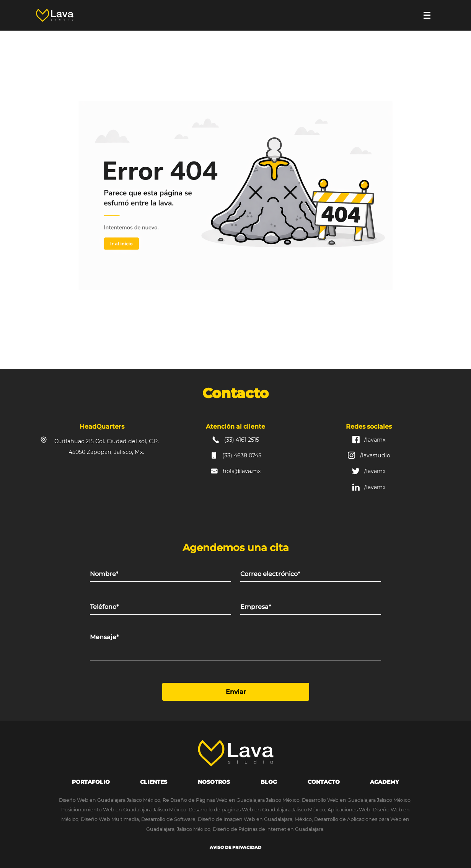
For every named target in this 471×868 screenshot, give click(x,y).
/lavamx (375, 440)
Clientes (154, 782)
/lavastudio (375, 455)
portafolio (91, 782)
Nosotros (214, 782)
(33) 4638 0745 (242, 455)
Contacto (324, 782)
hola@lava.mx (242, 471)
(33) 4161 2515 (242, 440)
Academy (385, 782)
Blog (269, 782)
